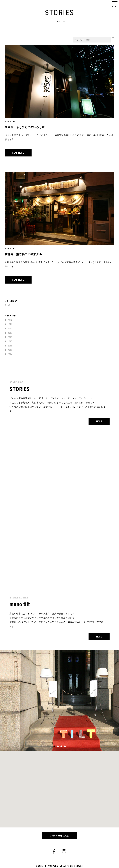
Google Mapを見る (59, 836)
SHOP (7, 305)
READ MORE (18, 153)
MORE (99, 421)
